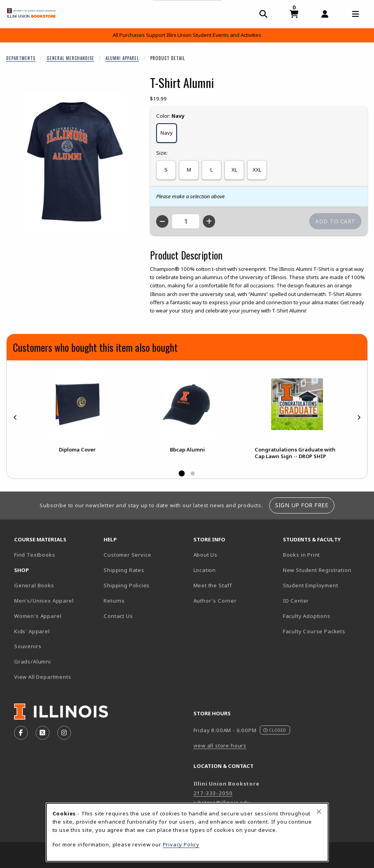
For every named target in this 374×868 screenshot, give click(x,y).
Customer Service (127, 555)
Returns (114, 601)
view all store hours (220, 746)
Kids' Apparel (32, 631)
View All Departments (43, 677)
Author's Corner (215, 601)
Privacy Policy (181, 844)
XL (234, 170)
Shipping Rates (124, 570)
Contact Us (118, 616)
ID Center (323, 600)
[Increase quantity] (209, 221)
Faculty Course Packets (314, 631)
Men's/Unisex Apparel (44, 601)
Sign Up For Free (302, 505)
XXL (257, 170)
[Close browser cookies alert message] (319, 811)
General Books (34, 585)
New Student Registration (317, 570)
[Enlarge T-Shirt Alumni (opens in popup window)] (75, 162)
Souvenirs (28, 646)
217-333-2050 (213, 793)
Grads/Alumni (33, 662)
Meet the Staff (213, 585)
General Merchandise (70, 58)
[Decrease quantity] (162, 221)
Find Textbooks (35, 555)
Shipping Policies (127, 585)
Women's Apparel (38, 616)
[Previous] (15, 417)
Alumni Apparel (122, 58)
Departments (21, 58)
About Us (206, 555)
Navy (167, 133)
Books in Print (325, 555)
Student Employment (325, 585)
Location (205, 570)
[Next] (359, 417)
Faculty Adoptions (307, 616)
